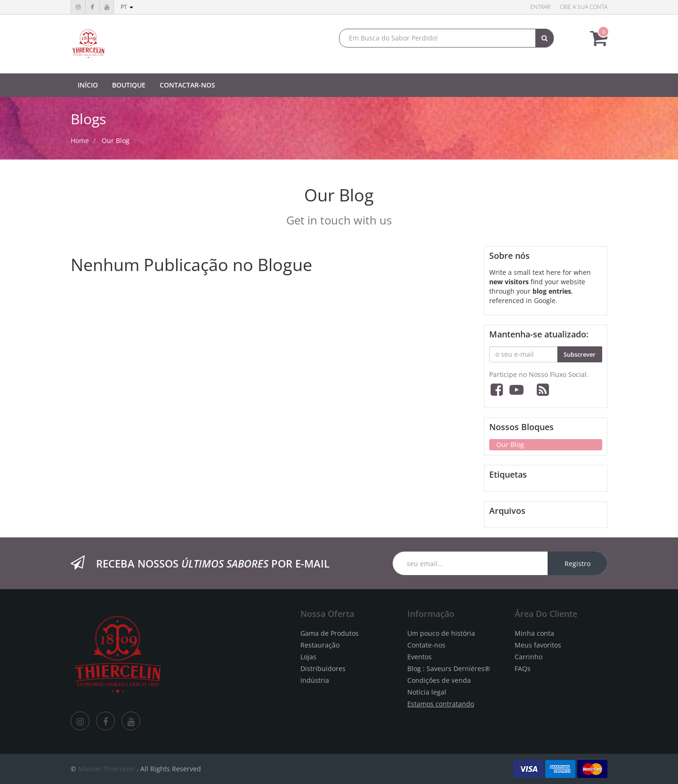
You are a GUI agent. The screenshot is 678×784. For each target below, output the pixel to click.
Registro (577, 564)
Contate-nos (426, 645)
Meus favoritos (538, 645)
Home (80, 140)
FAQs (523, 668)
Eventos (420, 657)
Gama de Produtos (330, 633)
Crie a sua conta (584, 7)
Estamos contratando (441, 704)
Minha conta (534, 633)
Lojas (308, 657)
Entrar (540, 7)
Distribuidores (323, 668)
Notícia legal (427, 692)
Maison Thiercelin (106, 769)
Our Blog (116, 140)
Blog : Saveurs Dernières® (449, 668)
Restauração (320, 645)
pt (127, 7)
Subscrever (580, 354)
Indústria (315, 680)
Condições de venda (439, 680)
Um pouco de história (441, 633)
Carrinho (529, 657)
